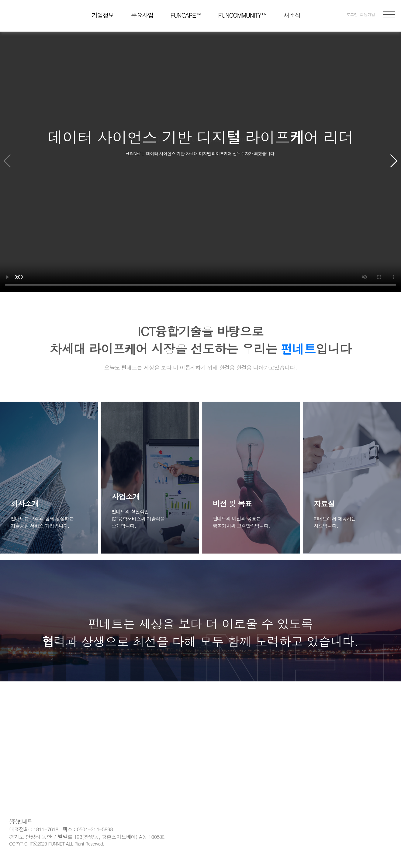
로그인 (352, 14)
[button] (394, 161)
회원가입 (367, 14)
